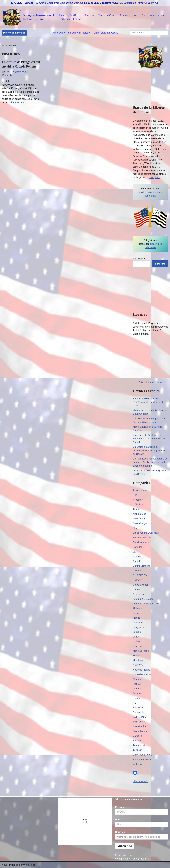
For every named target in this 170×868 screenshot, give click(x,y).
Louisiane (138, 646)
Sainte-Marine (140, 731)
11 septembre (140, 490)
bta (134, 552)
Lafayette (138, 622)
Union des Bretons (143, 755)
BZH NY (137, 556)
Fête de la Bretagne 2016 (146, 604)
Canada (137, 561)
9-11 (135, 495)
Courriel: (142, 835)
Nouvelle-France (141, 670)
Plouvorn (137, 689)
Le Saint (137, 632)
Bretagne (138, 547)
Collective (138, 580)
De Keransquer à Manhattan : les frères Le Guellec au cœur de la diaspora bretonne (150, 462)
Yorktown (138, 764)
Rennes (137, 698)
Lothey (136, 641)
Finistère (137, 608)
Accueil (62, 15)
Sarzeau (137, 741)
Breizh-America (141, 542)
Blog (144, 15)
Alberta (137, 509)
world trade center (142, 759)
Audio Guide (58, 33)
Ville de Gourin (141, 781)
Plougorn (138, 679)
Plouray (137, 684)
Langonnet (138, 627)
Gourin (136, 613)
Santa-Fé (138, 736)
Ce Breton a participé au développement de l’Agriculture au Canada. (149, 450)
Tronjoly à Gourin (107, 15)
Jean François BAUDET (17, 72)
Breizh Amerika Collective (146, 533)
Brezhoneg (64, 19)
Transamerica (140, 745)
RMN (136, 703)
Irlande (136, 618)
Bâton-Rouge (140, 523)
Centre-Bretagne (142, 566)
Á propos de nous (129, 15)
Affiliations (138, 504)
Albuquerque (139, 514)
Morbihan (138, 660)
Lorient (136, 637)
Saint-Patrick (139, 726)
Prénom (119, 807)
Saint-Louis (139, 722)
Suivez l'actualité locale (151, 382)
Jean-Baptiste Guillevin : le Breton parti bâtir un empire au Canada (149, 439)
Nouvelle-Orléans (142, 674)
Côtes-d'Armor (140, 585)
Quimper (137, 693)
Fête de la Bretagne (143, 599)
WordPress (29, 865)
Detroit (136, 589)
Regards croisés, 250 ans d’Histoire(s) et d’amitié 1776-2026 (148, 402)
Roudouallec (139, 712)
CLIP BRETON (141, 575)
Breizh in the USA (142, 538)
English (77, 19)
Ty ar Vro (138, 750)
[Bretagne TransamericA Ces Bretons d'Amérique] (28, 17)
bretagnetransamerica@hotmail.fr (133, 859)
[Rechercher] (146, 33)
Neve (5, 865)
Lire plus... (155, 177)
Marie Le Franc (141, 651)
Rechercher (139, 259)
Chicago (137, 571)
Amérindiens (139, 519)
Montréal (137, 656)
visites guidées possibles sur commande (151, 192)
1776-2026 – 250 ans (22, 3)
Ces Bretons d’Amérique (82, 15)
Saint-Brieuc (139, 717)
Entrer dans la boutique (106, 33)
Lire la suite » (17, 102)
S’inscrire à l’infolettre (79, 33)
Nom (118, 819)
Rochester (138, 707)
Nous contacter (157, 15)
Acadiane (138, 500)
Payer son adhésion (14, 33)
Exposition (138, 594)
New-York (138, 665)
